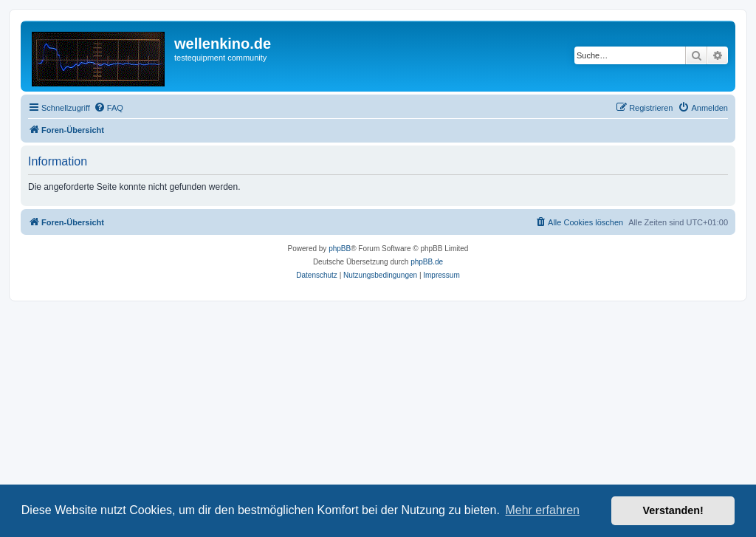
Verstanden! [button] (673, 510)
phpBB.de (427, 262)
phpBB (340, 249)
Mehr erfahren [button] (542, 510)
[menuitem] (109, 108)
